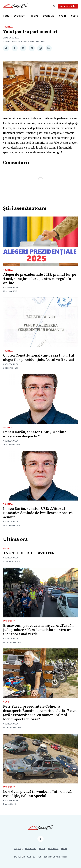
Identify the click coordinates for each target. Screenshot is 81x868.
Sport (63, 16)
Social (34, 16)
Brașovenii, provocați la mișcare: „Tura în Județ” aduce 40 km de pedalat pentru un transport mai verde (38, 630)
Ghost (56, 857)
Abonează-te (68, 6)
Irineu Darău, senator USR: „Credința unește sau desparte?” (35, 434)
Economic (49, 16)
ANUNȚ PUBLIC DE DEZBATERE (30, 553)
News (6, 702)
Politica (8, 27)
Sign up (18, 848)
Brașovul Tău (11, 38)
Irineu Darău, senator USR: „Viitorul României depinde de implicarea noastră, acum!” (38, 513)
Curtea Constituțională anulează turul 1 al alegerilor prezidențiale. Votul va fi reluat (39, 358)
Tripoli (64, 857)
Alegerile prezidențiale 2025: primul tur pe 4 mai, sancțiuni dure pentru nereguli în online (40, 279)
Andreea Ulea (11, 288)
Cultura (76, 16)
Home (6, 16)
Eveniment (20, 16)
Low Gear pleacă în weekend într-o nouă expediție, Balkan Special (37, 794)
